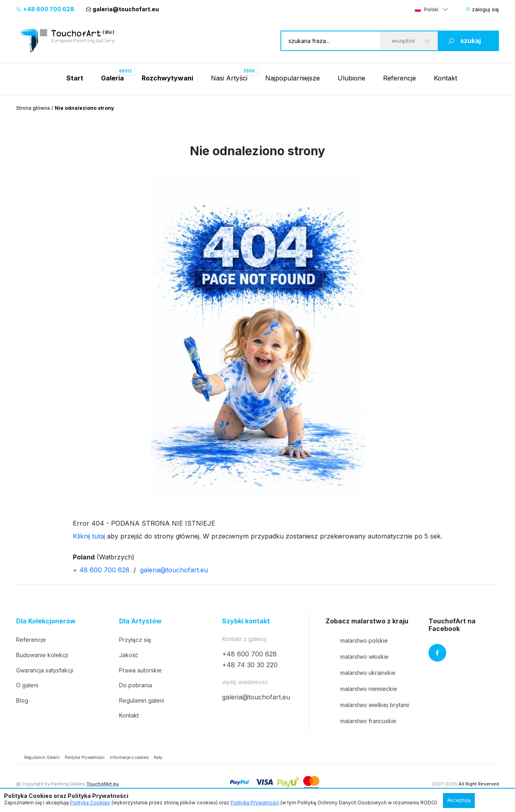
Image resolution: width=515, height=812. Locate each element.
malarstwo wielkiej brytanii (367, 705)
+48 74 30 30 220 (250, 665)
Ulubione (351, 78)
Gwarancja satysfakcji (45, 670)
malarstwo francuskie (361, 721)
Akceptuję (459, 800)
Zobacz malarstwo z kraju (367, 621)
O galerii (27, 685)
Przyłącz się (135, 640)
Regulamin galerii (142, 700)
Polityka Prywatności (85, 757)
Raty (158, 757)
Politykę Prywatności (255, 803)
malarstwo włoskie (357, 656)
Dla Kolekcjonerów (46, 621)
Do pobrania (136, 685)
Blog (22, 700)
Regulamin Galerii (42, 757)
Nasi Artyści (229, 78)
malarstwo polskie (357, 640)
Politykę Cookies (90, 803)
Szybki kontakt (246, 621)
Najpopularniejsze (293, 78)
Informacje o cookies (129, 757)
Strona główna (33, 108)
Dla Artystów (140, 621)
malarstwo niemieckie (361, 689)
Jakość (129, 655)
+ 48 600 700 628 (101, 570)
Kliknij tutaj (89, 536)
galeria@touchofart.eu (122, 9)
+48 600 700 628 (45, 9)
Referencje (400, 78)
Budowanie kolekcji (42, 655)
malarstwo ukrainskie (360, 672)
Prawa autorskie (140, 670)
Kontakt (445, 78)
